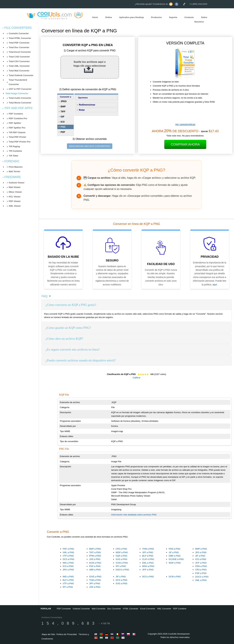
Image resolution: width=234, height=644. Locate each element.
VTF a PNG (68, 556)
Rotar (82, 110)
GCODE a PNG (176, 559)
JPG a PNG (68, 570)
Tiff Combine (15, 151)
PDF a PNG (68, 549)
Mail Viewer (15, 187)
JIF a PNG (174, 552)
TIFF (63, 112)
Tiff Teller (14, 156)
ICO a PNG (68, 566)
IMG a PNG (68, 563)
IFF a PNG (121, 566)
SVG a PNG (122, 559)
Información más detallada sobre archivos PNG (134, 515)
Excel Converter (148, 609)
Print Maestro (16, 167)
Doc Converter (114, 609)
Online (108, 17)
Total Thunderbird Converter (18, 82)
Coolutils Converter (19, 33)
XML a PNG (68, 552)
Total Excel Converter (20, 52)
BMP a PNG (95, 549)
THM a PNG (148, 549)
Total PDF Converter (19, 43)
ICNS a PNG (122, 563)
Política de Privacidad (67, 634)
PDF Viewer (15, 201)
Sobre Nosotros (201, 20)
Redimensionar (87, 105)
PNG (63, 127)
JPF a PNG (148, 552)
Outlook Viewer (17, 183)
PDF (63, 132)
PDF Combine (16, 114)
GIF (62, 117)
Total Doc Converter (19, 47)
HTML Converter (131, 609)
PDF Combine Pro (18, 118)
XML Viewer (15, 206)
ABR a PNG (95, 570)
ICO (63, 122)
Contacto (189, 17)
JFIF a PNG (148, 570)
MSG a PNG (148, 566)
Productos (156, 17)
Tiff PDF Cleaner (17, 132)
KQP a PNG (122, 556)
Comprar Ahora (185, 144)
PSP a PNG (95, 566)
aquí (215, 285)
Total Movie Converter (20, 103)
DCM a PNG (95, 563)
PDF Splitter (15, 123)
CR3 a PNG (121, 549)
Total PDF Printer (18, 137)
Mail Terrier (15, 171)
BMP (63, 106)
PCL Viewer (15, 197)
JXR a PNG (95, 559)
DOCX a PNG (122, 570)
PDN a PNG (175, 549)
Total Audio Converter (20, 98)
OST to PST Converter (20, 89)
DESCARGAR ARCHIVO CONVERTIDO (90, 146)
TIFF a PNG (95, 552)
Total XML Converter (19, 66)
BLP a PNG (148, 556)
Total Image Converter (17, 93)
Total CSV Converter (19, 61)
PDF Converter (64, 609)
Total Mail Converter (19, 71)
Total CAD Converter (19, 57)
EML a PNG (148, 563)
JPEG (64, 101)
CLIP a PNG (148, 559)
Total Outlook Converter (21, 75)
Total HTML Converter (20, 38)
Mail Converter (99, 609)
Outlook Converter (81, 609)
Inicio (95, 17)
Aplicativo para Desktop (131, 17)
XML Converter (164, 609)
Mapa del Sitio (48, 634)
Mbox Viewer (15, 192)
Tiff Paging (14, 146)
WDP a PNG (122, 552)
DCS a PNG (69, 559)
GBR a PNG (175, 556)
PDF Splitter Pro (17, 128)
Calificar (136, 378)
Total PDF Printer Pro (20, 142)
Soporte (173, 17)
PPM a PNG (95, 556)
